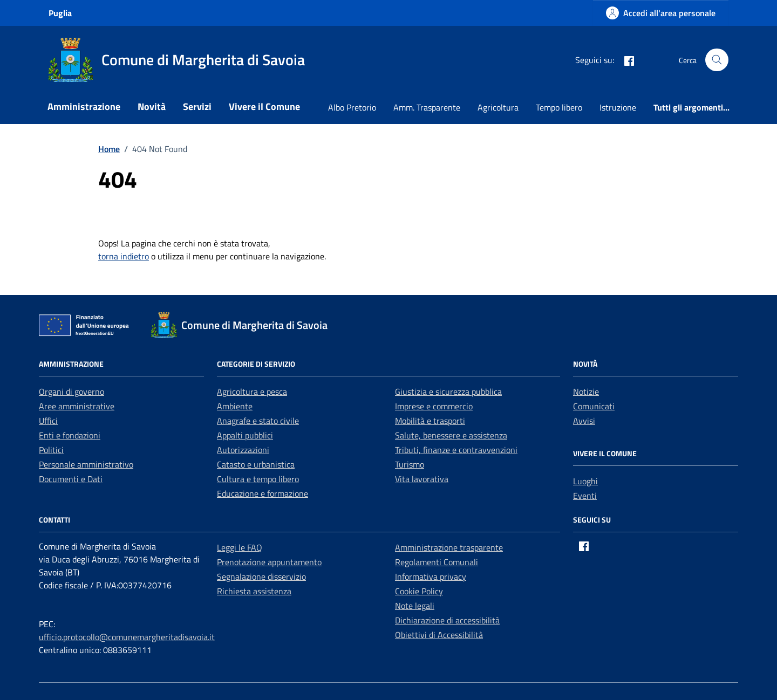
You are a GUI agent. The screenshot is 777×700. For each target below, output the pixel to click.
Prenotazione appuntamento (269, 562)
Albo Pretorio (352, 107)
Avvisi (584, 421)
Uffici (48, 421)
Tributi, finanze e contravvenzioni (456, 450)
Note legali (415, 606)
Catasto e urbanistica (256, 464)
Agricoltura (498, 107)
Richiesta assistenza (254, 591)
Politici (51, 450)
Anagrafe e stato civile (258, 421)
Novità (152, 107)
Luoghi (585, 481)
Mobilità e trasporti (430, 421)
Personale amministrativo (86, 464)
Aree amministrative (77, 406)
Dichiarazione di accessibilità (447, 620)
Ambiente (235, 406)
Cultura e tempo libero (258, 479)
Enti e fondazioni (70, 435)
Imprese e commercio (434, 406)
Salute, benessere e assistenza (451, 435)
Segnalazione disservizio (261, 577)
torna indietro (124, 256)
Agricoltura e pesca (252, 392)
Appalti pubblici (245, 435)
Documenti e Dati (71, 479)
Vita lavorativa (422, 479)
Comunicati (594, 406)
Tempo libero (559, 107)
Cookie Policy (419, 591)
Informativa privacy (431, 577)
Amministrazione (84, 107)
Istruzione (618, 107)
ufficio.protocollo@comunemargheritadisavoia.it (127, 637)
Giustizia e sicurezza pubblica (448, 392)
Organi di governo (71, 392)
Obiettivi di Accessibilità (439, 635)
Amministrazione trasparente (449, 547)
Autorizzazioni (243, 450)
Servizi (197, 107)
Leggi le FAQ (240, 547)
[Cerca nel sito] (717, 60)
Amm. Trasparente (427, 107)
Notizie (586, 392)
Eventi (585, 496)
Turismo (410, 464)
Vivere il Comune (264, 107)
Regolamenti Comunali (437, 562)
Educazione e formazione (263, 493)
